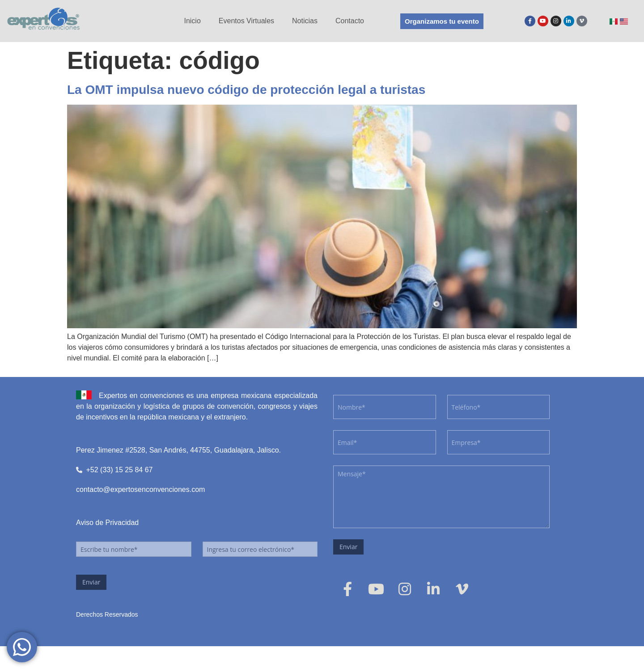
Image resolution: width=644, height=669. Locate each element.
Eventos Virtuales (246, 21)
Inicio (192, 21)
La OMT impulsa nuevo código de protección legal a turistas (246, 90)
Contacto (350, 21)
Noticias (305, 21)
